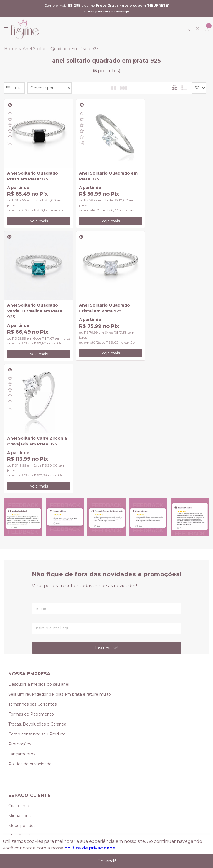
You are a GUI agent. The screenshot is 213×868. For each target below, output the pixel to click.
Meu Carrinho (21, 707)
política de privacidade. (90, 848)
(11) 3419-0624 (22, 759)
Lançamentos (22, 625)
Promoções (20, 615)
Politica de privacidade (30, 635)
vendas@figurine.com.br (37, 779)
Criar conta (19, 677)
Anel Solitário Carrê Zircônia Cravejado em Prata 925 (105, 310)
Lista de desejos (24, 717)
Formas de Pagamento (31, 585)
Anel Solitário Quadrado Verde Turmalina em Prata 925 (171, 175)
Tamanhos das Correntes (32, 576)
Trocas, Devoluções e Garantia (37, 595)
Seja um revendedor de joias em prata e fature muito (60, 566)
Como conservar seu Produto (37, 605)
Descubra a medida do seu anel (39, 556)
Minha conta (20, 687)
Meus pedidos (22, 697)
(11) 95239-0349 (28, 769)
